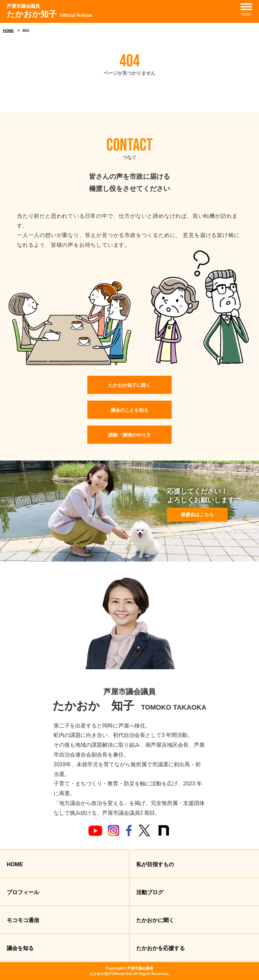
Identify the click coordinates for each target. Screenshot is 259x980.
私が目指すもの (155, 864)
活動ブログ (150, 892)
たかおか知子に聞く (129, 385)
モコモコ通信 (23, 920)
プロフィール (23, 892)
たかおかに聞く (155, 920)
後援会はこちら (197, 514)
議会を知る (20, 948)
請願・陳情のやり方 (129, 435)
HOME (8, 31)
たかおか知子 (50, 11)
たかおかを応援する (161, 948)
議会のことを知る (129, 410)
